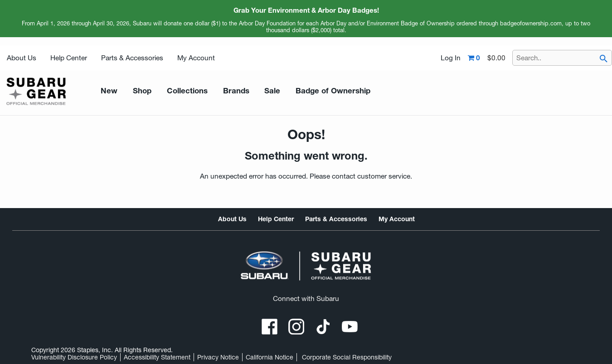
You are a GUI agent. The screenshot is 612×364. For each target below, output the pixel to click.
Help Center (69, 58)
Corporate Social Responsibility (347, 357)
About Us (22, 58)
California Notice (270, 357)
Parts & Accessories (132, 58)
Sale (255, 91)
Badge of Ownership (310, 91)
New (107, 91)
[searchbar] (603, 59)
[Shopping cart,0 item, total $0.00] (487, 58)
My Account (196, 58)
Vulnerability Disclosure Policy (74, 357)
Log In (451, 58)
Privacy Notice (218, 357)
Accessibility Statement (157, 357)
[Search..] (562, 58)
